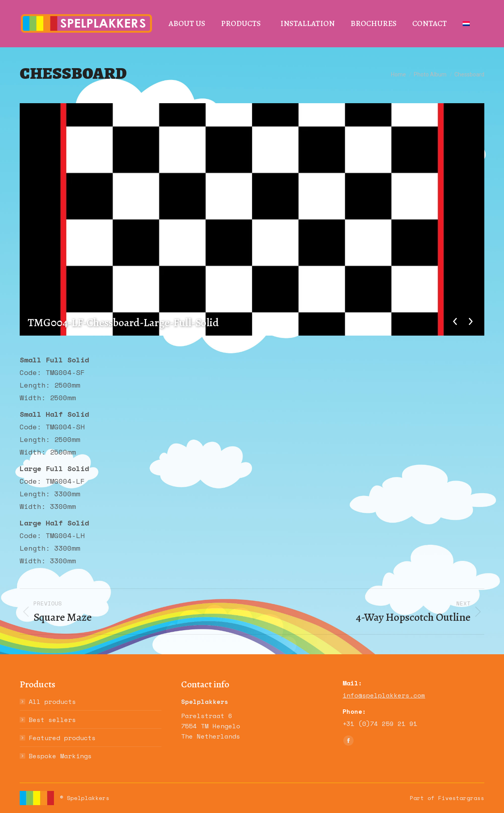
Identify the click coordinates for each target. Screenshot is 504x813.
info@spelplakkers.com (384, 695)
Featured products (62, 738)
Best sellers (52, 720)
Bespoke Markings (60, 756)
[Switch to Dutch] (466, 24)
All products (52, 702)
